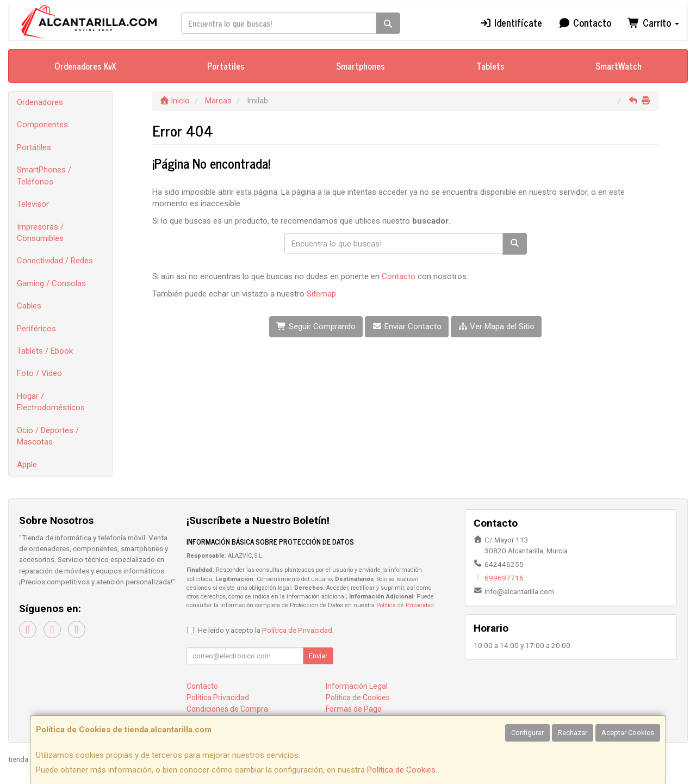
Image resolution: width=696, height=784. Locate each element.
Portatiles (226, 66)
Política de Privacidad (405, 605)
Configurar (527, 733)
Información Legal (357, 686)
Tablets (490, 66)
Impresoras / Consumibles (40, 233)
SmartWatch (619, 66)
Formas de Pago (354, 709)
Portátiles (34, 147)
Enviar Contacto (407, 326)
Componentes (42, 125)
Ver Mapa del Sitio (496, 326)
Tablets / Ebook (45, 351)
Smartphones (361, 66)
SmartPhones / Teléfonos (44, 175)
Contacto (585, 22)
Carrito (653, 22)
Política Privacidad (218, 697)
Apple (27, 465)
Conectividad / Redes (55, 261)
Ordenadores (40, 102)
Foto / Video (39, 373)
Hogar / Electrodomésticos (51, 402)
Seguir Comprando (316, 326)
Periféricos (36, 329)
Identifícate (511, 22)
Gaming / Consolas (51, 283)
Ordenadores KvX (85, 66)
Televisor (33, 204)
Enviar (318, 656)
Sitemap (321, 294)
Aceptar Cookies (628, 733)
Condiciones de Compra (227, 709)
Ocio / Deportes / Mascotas (48, 436)
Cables (29, 306)
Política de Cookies (401, 770)
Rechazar (573, 733)
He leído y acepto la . (266, 630)
